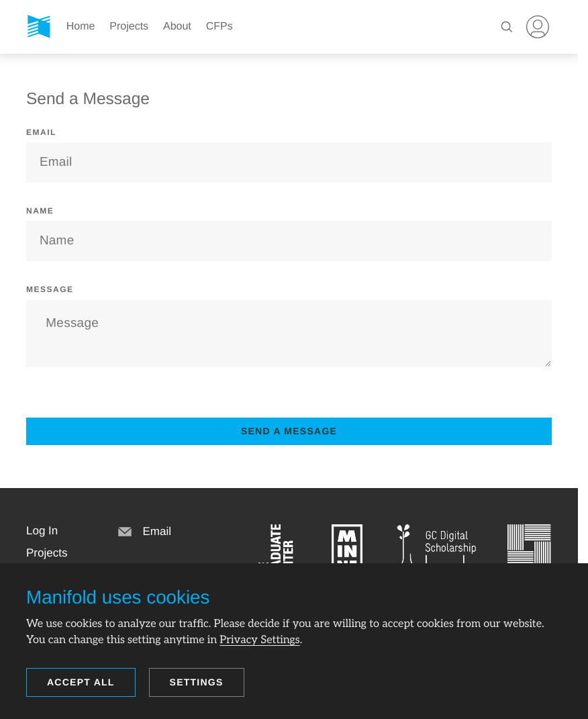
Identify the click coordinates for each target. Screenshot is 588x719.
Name (40, 211)
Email (41, 132)
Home (81, 27)
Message (50, 289)
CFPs (219, 27)
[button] (42, 531)
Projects (129, 27)
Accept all (81, 682)
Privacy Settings (259, 640)
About (177, 27)
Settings (197, 682)
